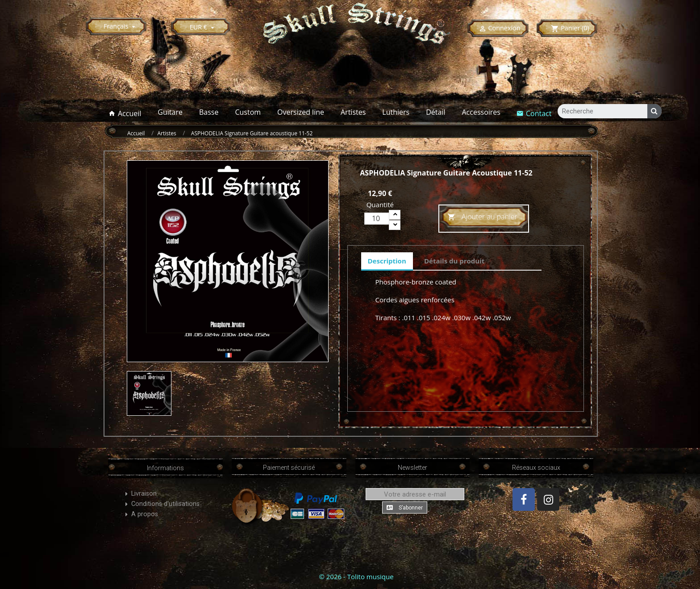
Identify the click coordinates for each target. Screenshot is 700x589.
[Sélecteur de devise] (203, 27)
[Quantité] (377, 219)
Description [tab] (387, 261)
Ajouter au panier (482, 217)
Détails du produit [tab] (454, 261)
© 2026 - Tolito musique (356, 576)
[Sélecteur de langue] (121, 26)
